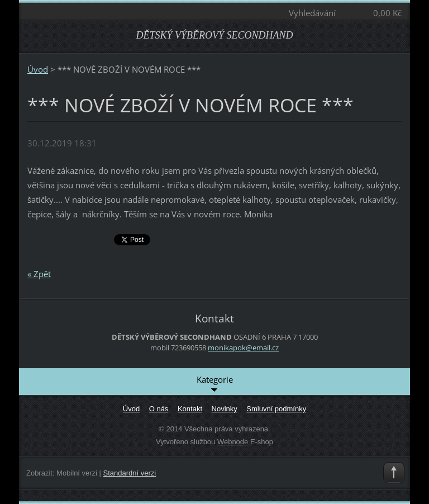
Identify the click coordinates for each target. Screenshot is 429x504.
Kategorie (215, 384)
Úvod (38, 69)
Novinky (225, 409)
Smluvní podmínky (276, 409)
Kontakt (190, 409)
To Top (394, 473)
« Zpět (39, 274)
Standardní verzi (130, 473)
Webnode (233, 442)
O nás (159, 409)
